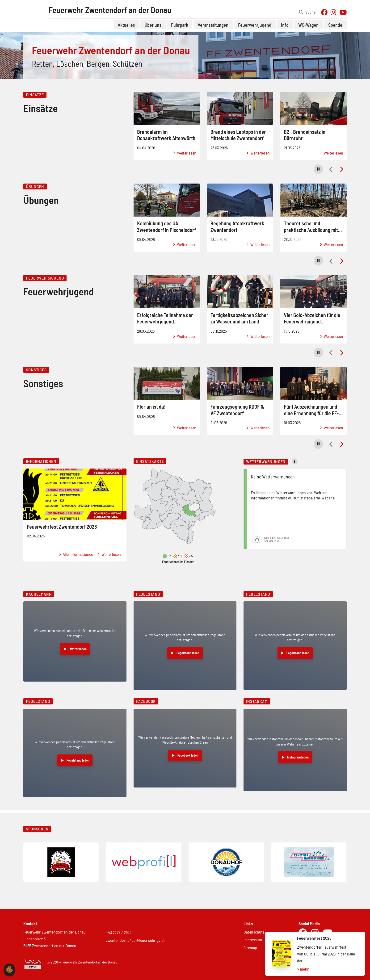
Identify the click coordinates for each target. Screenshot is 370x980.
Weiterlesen (185, 156)
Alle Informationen (76, 558)
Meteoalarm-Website (318, 501)
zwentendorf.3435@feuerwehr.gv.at (135, 940)
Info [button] (285, 28)
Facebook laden (188, 759)
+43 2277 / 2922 (119, 932)
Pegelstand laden (188, 656)
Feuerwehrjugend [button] (255, 28)
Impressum (253, 940)
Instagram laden (298, 761)
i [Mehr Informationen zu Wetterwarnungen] (294, 465)
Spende (335, 28)
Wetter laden (78, 652)
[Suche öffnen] (307, 14)
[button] (318, 172)
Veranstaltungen (213, 28)
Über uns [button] (153, 28)
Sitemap (250, 948)
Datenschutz (254, 932)
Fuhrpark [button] (180, 28)
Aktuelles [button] (126, 28)
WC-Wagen (308, 28)
